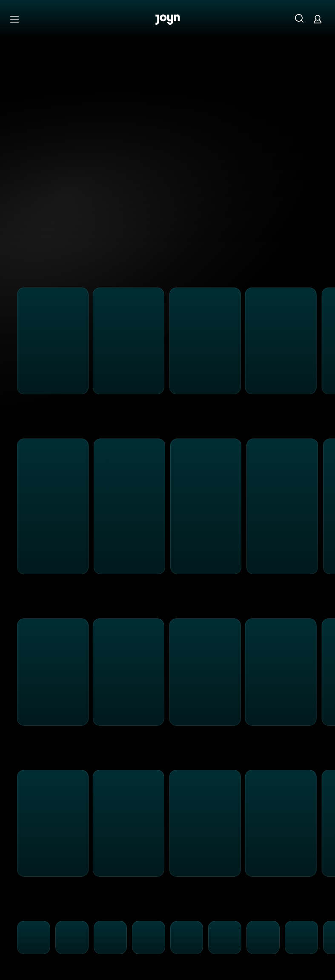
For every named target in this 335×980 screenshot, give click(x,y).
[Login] (318, 19)
